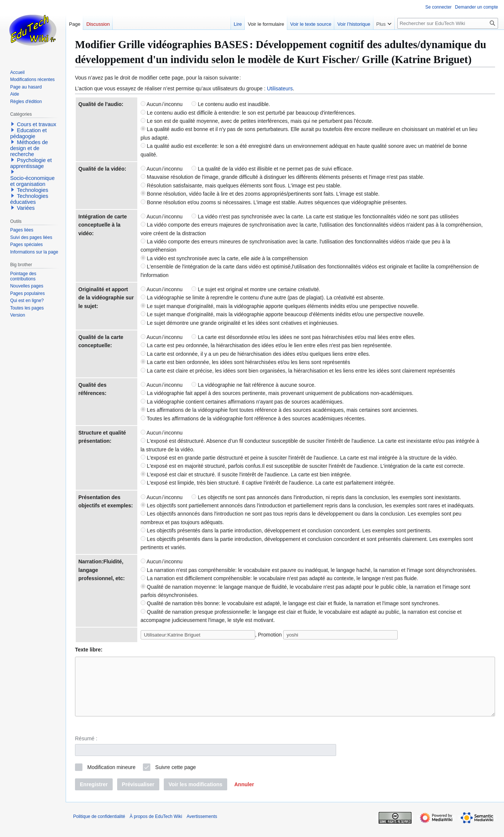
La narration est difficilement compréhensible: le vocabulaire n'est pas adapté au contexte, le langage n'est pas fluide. (279, 578)
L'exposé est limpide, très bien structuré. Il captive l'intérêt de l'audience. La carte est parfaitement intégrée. (268, 483)
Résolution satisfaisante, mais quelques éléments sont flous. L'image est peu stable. (241, 186)
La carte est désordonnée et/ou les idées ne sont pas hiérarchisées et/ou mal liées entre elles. (303, 337)
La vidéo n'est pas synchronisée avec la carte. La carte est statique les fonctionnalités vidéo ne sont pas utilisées (325, 217)
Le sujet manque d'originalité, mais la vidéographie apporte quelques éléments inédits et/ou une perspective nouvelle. (280, 306)
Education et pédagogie (28, 133)
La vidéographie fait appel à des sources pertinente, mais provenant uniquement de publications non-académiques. (277, 393)
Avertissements (202, 828)
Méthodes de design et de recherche (29, 148)
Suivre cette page (176, 778)
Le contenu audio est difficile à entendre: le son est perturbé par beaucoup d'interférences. (248, 113)
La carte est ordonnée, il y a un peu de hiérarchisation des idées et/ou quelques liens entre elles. (255, 354)
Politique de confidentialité (99, 828)
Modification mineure (111, 778)
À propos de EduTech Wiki (156, 828)
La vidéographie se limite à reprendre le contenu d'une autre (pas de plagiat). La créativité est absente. (263, 298)
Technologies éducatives (29, 199)
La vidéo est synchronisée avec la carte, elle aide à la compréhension (224, 258)
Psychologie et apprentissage (31, 163)
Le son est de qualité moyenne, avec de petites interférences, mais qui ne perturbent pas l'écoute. (257, 121)
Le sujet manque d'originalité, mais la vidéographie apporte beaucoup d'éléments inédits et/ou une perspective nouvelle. (283, 314)
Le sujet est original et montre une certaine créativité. (256, 289)
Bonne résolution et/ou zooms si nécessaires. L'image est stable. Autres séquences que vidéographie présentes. (274, 202)
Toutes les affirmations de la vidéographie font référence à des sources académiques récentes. (253, 418)
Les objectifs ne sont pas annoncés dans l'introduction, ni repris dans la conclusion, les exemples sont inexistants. (326, 497)
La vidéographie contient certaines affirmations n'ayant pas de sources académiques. (242, 402)
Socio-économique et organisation (32, 181)
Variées (26, 208)
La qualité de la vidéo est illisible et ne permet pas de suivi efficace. (272, 169)
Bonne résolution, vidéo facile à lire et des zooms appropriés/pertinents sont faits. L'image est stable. (260, 194)
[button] (244, 796)
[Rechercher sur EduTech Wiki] (448, 23)
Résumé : (86, 750)
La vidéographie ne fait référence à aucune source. (253, 385)
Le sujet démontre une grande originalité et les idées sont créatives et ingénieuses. (240, 323)
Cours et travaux (37, 124)
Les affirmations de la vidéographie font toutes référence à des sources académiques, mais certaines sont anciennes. (279, 410)
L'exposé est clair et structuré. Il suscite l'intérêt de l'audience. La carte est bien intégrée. (246, 474)
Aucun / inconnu (162, 104)
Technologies (32, 190)
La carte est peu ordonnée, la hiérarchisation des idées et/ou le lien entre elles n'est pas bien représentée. (266, 345)
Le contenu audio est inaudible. (231, 104)
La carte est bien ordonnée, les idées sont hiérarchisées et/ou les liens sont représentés (245, 362)
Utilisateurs (280, 88)
